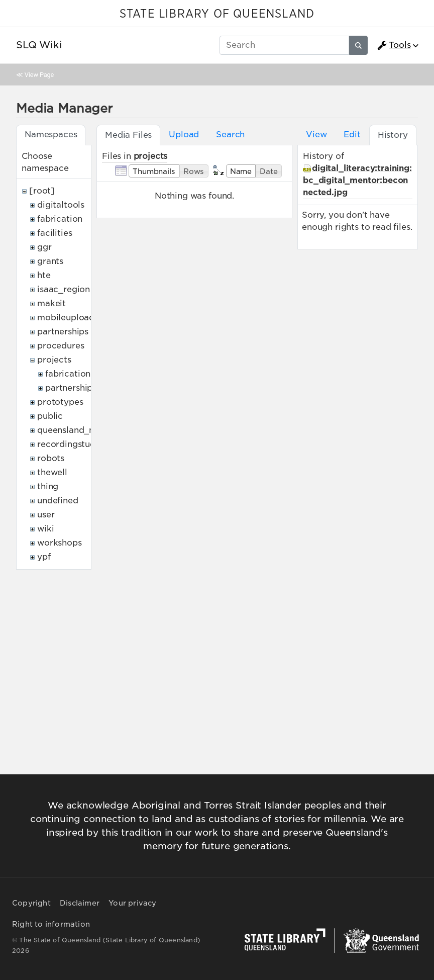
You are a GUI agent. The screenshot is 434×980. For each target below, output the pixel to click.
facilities (55, 233)
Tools (394, 45)
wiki (45, 529)
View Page (39, 75)
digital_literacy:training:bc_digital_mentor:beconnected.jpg (357, 180)
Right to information (51, 924)
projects (54, 360)
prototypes (60, 402)
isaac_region (64, 289)
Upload (184, 135)
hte (44, 275)
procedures (61, 346)
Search (230, 135)
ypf (44, 557)
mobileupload (66, 318)
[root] (42, 191)
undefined (58, 501)
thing (48, 486)
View (316, 135)
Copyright (31, 903)
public (50, 416)
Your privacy (132, 903)
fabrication (60, 219)
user (46, 515)
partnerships (63, 332)
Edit (352, 135)
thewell (52, 472)
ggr (44, 247)
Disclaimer (80, 903)
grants (50, 261)
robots (51, 458)
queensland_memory (80, 430)
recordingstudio (70, 444)
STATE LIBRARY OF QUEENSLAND (217, 14)
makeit (51, 303)
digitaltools (61, 205)
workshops (60, 543)
